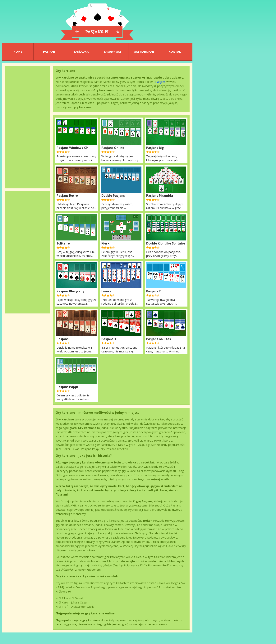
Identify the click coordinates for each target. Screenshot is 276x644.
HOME (18, 51)
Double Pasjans (113, 196)
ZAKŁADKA (81, 51)
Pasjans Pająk (67, 387)
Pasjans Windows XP (72, 148)
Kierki (106, 243)
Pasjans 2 (153, 291)
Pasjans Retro (67, 196)
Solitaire (63, 243)
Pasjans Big (155, 148)
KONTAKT (176, 51)
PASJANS (49, 51)
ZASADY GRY (113, 51)
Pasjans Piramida (160, 196)
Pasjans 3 (109, 339)
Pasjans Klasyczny (70, 291)
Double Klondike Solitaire (166, 243)
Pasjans (160, 82)
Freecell (107, 291)
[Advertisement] (27, 127)
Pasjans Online (113, 148)
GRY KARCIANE (144, 51)
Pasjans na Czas (159, 339)
